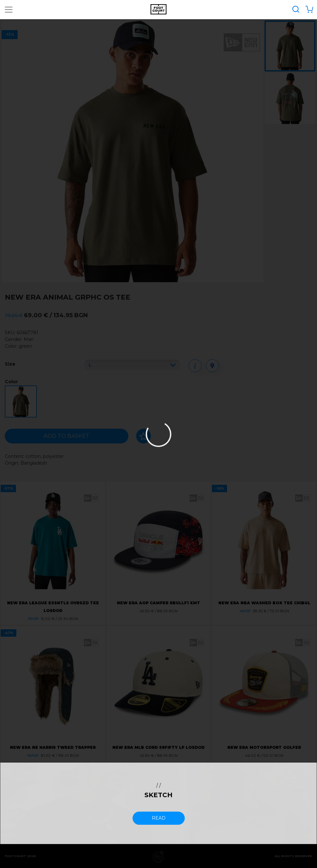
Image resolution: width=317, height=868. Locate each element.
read (159, 818)
